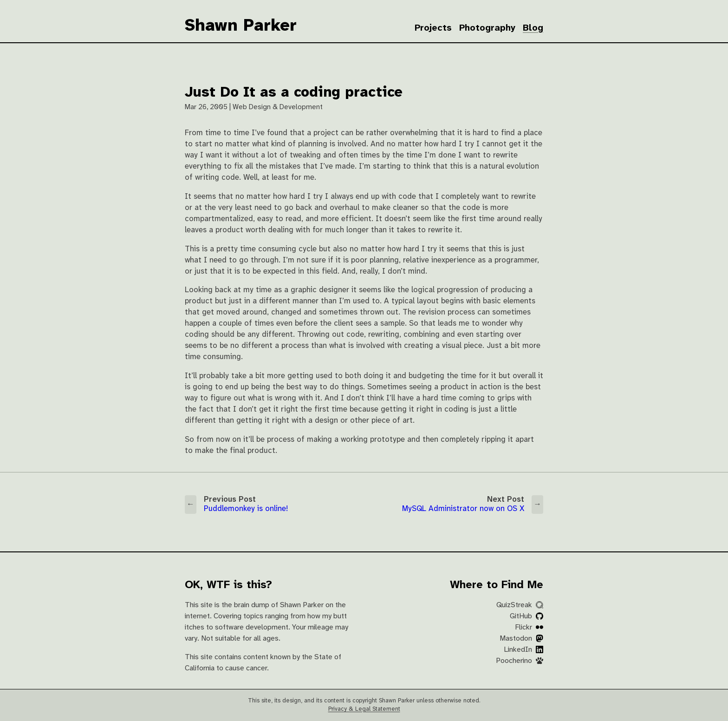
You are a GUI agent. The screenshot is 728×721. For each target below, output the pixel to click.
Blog (533, 28)
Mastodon (521, 639)
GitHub (526, 616)
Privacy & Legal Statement (364, 709)
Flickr (529, 627)
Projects (433, 28)
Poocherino (520, 661)
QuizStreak (520, 605)
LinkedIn (523, 650)
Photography (487, 28)
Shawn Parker (241, 26)
